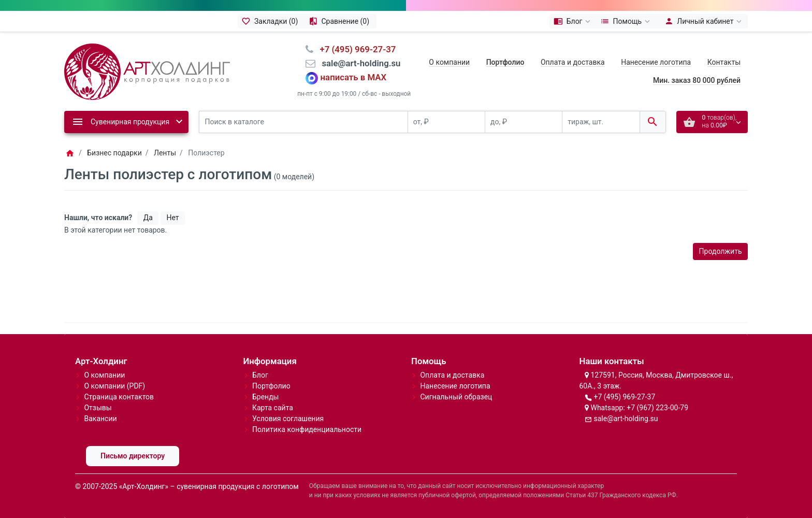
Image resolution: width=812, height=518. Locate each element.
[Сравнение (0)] (340, 21)
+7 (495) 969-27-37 (624, 397)
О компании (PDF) (114, 386)
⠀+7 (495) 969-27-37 (354, 49)
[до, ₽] (524, 122)
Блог (260, 375)
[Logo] (147, 71)
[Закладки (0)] (271, 21)
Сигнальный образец (456, 397)
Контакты (724, 62)
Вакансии (100, 419)
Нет (172, 218)
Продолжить (721, 251)
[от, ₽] (446, 122)
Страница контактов (119, 397)
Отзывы (98, 408)
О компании (449, 62)
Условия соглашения (288, 419)
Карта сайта (273, 408)
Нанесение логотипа (656, 62)
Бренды (266, 397)
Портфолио (271, 386)
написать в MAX (354, 78)
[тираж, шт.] (601, 122)
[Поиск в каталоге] (303, 122)
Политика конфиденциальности (307, 429)
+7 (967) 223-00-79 (657, 408)
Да (148, 218)
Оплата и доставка (573, 62)
